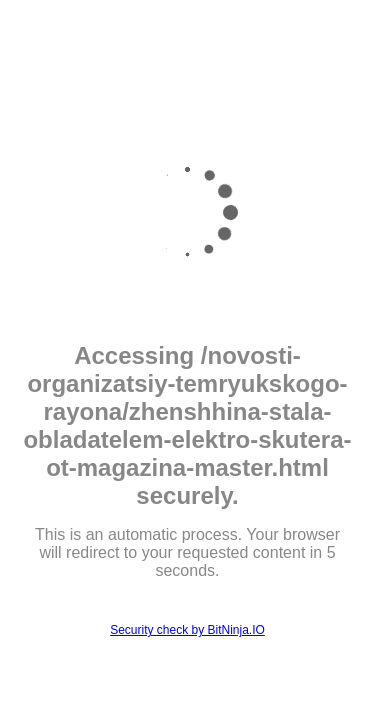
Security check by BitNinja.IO (187, 630)
